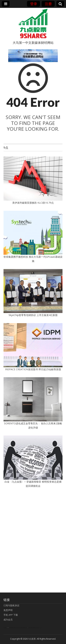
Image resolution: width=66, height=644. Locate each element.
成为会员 (8, 620)
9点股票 (32, 639)
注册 (48, 4)
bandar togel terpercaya (8, 628)
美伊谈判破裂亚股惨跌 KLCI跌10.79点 (33, 203)
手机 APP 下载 (11, 615)
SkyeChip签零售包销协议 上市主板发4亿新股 (33, 315)
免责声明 (8, 610)
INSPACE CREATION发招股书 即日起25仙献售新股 (33, 369)
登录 (34, 4)
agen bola (28, 628)
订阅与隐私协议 (11, 605)
